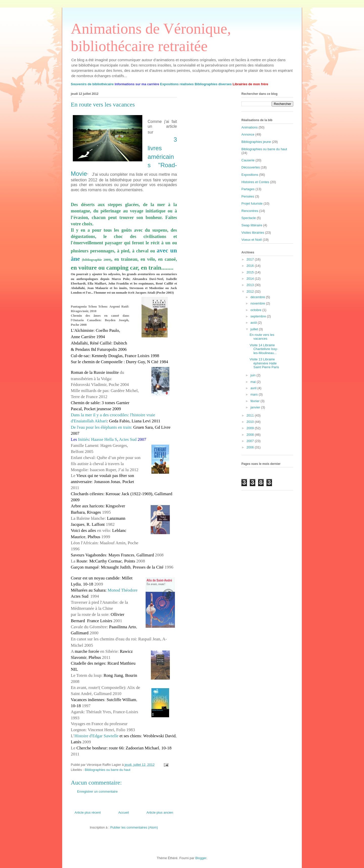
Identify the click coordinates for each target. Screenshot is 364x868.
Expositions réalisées (177, 84)
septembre (259, 316)
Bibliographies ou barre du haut (108, 770)
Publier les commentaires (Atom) (134, 827)
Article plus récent (88, 812)
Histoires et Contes (255, 182)
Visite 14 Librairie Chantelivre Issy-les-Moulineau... (264, 349)
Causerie (248, 160)
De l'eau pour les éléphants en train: (102, 427)
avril (254, 388)
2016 (251, 266)
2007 (251, 441)
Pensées (248, 196)
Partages (248, 189)
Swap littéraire (252, 225)
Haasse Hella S (104, 439)
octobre (256, 310)
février (256, 401)
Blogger (201, 858)
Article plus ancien (160, 812)
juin (254, 375)
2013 (251, 285)
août (254, 323)
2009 (251, 428)
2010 (251, 422)
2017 (251, 259)
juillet (255, 329)
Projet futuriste (252, 203)
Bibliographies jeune (256, 142)
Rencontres (250, 211)
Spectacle (249, 218)
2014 (251, 279)
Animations (249, 127)
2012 (251, 291)
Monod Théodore (123, 590)
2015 (251, 272)
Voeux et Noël (252, 240)
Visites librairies (253, 233)
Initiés (84, 439)
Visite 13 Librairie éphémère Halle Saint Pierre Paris (264, 363)
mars (255, 394)
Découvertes (251, 167)
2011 (251, 415)
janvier (256, 407)
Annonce (248, 134)
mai (254, 382)
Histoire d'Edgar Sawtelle (97, 736)
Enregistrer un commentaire (97, 791)
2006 (251, 447)
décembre (258, 297)
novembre (258, 303)
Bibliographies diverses (213, 84)
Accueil (124, 812)
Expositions (250, 175)
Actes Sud (128, 439)
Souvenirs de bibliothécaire (92, 84)
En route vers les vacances (262, 337)
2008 (251, 435)
